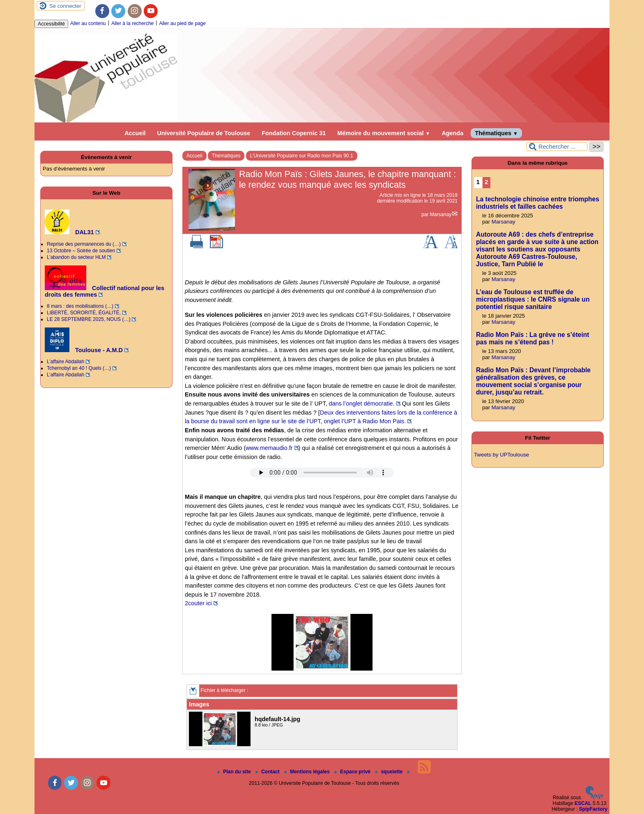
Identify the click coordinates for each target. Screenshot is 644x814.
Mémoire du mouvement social (384, 133)
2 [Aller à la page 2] (486, 182)
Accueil (135, 133)
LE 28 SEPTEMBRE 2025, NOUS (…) (89, 319)
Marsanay (441, 214)
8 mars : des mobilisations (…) (80, 306)
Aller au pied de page (182, 23)
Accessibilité (51, 24)
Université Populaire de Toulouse (204, 133)
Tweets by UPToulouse (501, 455)
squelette (389, 772)
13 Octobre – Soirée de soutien (81, 251)
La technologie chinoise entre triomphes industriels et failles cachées (538, 203)
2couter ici (198, 603)
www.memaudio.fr (269, 448)
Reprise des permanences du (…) (84, 244)
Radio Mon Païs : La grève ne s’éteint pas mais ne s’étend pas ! (533, 338)
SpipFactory (593, 809)
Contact (268, 772)
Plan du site (235, 772)
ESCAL (583, 803)
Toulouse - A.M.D (84, 350)
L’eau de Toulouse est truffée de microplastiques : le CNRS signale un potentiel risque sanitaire (533, 299)
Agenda (452, 133)
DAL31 (69, 232)
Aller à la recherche (132, 23)
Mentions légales (308, 772)
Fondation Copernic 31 (294, 133)
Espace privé (353, 772)
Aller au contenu (88, 23)
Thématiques (496, 133)
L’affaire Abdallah (66, 362)
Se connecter (65, 6)
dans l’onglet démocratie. (362, 404)
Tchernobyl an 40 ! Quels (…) (79, 368)
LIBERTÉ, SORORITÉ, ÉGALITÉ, (84, 313)
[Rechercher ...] (557, 147)
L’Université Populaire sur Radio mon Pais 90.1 (302, 156)
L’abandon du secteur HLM (76, 257)
